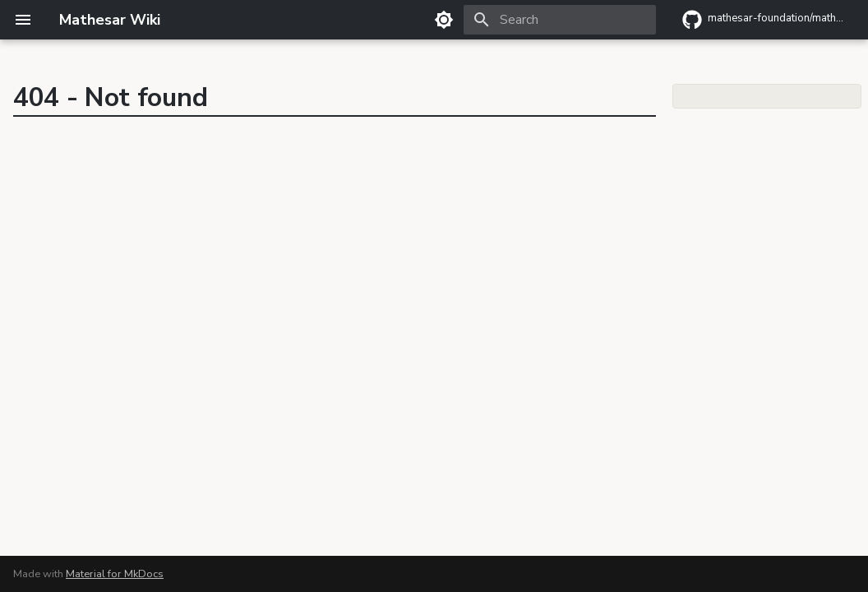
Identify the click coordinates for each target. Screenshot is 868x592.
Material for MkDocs (115, 574)
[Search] (560, 20)
